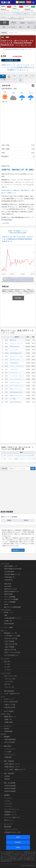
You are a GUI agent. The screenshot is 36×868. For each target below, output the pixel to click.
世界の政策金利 (9, 691)
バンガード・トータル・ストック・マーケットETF (21, 456)
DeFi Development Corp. (16, 392)
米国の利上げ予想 (10, 707)
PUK (6, 360)
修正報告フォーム (18, 550)
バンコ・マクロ (14, 350)
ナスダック (7, 726)
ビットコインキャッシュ (12, 809)
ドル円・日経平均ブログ (12, 694)
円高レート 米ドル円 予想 (12, 652)
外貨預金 (7, 776)
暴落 (29, 27)
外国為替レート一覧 (10, 633)
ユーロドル (8, 670)
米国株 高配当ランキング (12, 767)
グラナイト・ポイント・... (17, 382)
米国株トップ (4, 23)
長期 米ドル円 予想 (10, 650)
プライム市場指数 (10, 597)
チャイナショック (10, 754)
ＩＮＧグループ (14, 369)
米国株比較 (25, 14)
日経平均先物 (8, 594)
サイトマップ (8, 824)
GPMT (6, 382)
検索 (33, 468)
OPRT (6, 402)
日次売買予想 (8, 580)
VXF (5, 459)
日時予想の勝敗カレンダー (12, 574)
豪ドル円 (7, 661)
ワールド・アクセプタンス (17, 366)
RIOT (6, 343)
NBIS (6, 347)
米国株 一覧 (8, 719)
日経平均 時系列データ (11, 592)
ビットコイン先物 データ (12, 817)
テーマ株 (32, 14)
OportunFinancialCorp (15, 402)
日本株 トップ (8, 612)
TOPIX (6, 604)
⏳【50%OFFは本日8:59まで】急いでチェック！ (18, 49)
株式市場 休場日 (9, 624)
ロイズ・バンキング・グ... (17, 386)
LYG (6, 386)
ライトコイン (8, 806)
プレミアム (22, 2)
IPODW (6, 353)
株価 (3, 76)
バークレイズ (13, 373)
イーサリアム (8, 804)
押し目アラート (31, 23)
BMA (6, 350)
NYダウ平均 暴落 (10, 742)
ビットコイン (8, 798)
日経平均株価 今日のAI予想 (13, 569)
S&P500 (6, 729)
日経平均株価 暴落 (10, 739)
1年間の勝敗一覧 (10, 577)
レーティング (10, 14)
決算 (20, 27)
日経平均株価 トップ (11, 566)
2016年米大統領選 (10, 791)
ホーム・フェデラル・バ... (17, 379)
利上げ (3, 80)
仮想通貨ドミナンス (10, 815)
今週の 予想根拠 (9, 647)
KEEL (6, 340)
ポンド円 (7, 667)
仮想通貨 (7, 795)
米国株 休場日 (9, 722)
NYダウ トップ (9, 699)
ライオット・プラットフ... (17, 343)
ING (6, 369)
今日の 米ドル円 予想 (11, 639)
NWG (6, 376)
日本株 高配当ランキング (12, 764)
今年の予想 (7, 586)
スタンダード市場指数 (11, 599)
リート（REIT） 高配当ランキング (15, 770)
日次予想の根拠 (9, 572)
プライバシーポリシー (11, 829)
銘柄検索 (22, 23)
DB (6, 399)
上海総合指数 (8, 731)
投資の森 (6, 2)
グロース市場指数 (10, 602)
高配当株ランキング (13, 23)
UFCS (6, 356)
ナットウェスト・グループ (17, 376)
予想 (9, 76)
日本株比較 (18, 14)
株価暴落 (7, 737)
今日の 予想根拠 (9, 641)
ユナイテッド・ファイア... (17, 356)
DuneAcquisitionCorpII (16, 353)
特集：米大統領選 (10, 783)
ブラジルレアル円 (10, 679)
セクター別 (12, 27)
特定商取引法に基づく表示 (12, 832)
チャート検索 (8, 627)
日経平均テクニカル (10, 589)
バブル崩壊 (8, 752)
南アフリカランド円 (10, 676)
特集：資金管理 (9, 773)
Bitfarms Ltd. (13, 340)
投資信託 (7, 779)
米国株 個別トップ (10, 717)
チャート (9, 80)
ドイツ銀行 (13, 399)
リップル (7, 801)
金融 (2, 37)
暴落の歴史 (7, 746)
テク (15, 80)
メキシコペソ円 (9, 687)
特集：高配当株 (9, 761)
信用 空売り (20, 80)
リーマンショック (10, 749)
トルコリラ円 (8, 682)
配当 (4, 27)
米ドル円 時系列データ (11, 655)
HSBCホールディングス (16, 395)
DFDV (6, 392)
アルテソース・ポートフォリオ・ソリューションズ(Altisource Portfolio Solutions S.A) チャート (18, 239)
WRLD (6, 366)
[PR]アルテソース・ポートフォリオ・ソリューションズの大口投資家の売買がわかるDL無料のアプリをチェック (18, 67)
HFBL (6, 379)
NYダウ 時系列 (9, 711)
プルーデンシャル (14, 360)
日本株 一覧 (8, 621)
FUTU (6, 363)
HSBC (6, 395)
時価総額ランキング (10, 812)
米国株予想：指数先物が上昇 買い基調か (18, 170)
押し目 (29, 2)
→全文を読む (5, 223)
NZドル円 (7, 684)
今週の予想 (7, 584)
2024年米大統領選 (10, 786)
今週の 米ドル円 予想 (11, 644)
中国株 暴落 (8, 757)
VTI (5, 456)
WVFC (6, 389)
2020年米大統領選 (10, 788)
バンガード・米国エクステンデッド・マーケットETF (21, 459)
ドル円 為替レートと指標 (12, 636)
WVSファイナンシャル (16, 389)
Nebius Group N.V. (15, 347)
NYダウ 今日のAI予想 (11, 702)
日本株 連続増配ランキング (13, 618)
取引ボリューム (9, 820)
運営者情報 (7, 827)
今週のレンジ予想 (10, 705)
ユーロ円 (7, 664)
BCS (6, 373)
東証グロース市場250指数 (12, 607)
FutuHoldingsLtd (14, 363)
